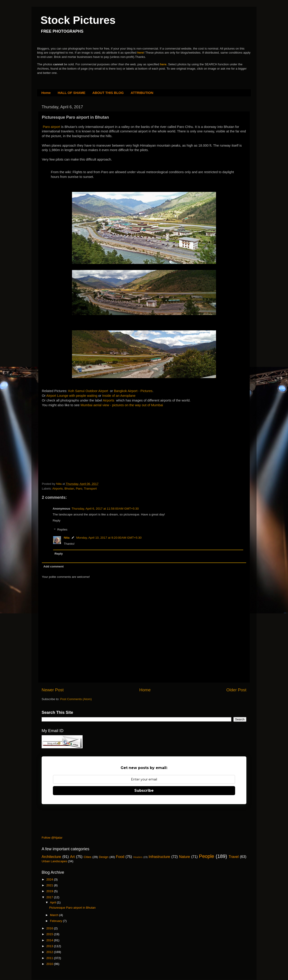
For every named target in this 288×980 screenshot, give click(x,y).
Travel (234, 857)
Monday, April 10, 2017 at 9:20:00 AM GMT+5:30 (109, 538)
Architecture (51, 857)
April (53, 902)
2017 (50, 897)
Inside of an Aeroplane (119, 396)
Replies (62, 530)
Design (104, 857)
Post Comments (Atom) (76, 699)
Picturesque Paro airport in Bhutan (72, 908)
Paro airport (52, 127)
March (55, 915)
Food (120, 857)
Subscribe (144, 791)
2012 (50, 952)
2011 (50, 958)
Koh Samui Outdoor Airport (88, 391)
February (56, 921)
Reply (57, 521)
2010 (50, 964)
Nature (185, 857)
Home (46, 93)
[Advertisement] (76, 436)
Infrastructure (159, 857)
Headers (138, 857)
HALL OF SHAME (71, 93)
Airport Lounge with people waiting (72, 396)
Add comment (54, 566)
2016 (50, 928)
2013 (50, 946)
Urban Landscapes (54, 861)
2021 (50, 885)
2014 (50, 940)
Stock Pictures (78, 20)
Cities (88, 857)
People (206, 856)
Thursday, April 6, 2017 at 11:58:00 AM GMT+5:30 (105, 509)
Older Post (236, 690)
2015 (50, 934)
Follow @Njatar (52, 838)
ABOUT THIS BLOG (108, 93)
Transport (90, 489)
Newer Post (53, 690)
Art (72, 857)
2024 (50, 879)
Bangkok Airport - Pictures (133, 391)
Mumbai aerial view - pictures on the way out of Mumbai (122, 405)
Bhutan (69, 489)
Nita (67, 538)
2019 (50, 891)
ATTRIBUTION (142, 93)
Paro (79, 489)
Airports (109, 400)
